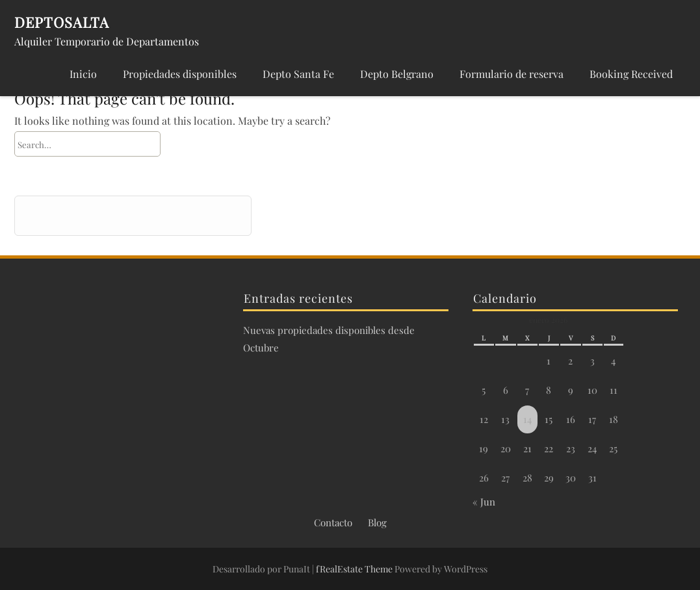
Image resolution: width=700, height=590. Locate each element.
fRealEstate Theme (355, 569)
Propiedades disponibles (180, 74)
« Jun (484, 502)
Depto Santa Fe (298, 74)
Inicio (83, 74)
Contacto (333, 522)
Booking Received (631, 74)
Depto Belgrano (397, 74)
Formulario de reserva (512, 74)
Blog (377, 522)
